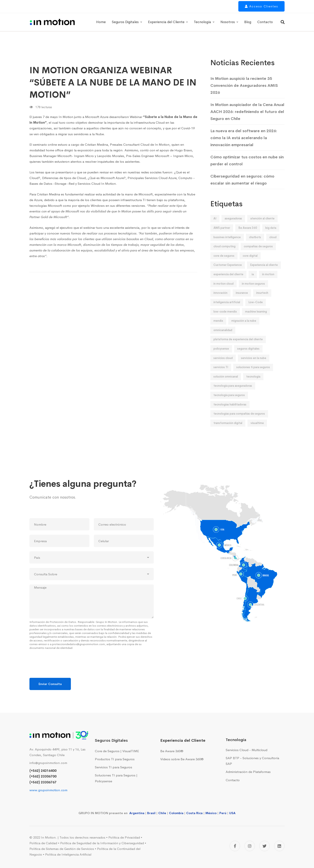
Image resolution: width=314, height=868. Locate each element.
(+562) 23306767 (43, 782)
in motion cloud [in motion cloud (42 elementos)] (224, 292)
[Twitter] (265, 846)
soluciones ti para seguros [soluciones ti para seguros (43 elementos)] (253, 375)
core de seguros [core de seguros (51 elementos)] (224, 264)
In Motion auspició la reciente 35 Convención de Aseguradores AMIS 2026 (244, 85)
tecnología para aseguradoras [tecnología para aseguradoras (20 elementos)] (233, 394)
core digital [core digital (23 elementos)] (250, 264)
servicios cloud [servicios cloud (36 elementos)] (223, 366)
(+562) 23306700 (43, 776)
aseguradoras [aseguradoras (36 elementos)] (233, 227)
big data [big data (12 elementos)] (271, 236)
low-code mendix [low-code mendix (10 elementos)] (225, 320)
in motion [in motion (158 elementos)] (268, 283)
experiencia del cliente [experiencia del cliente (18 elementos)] (228, 283)
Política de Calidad (43, 843)
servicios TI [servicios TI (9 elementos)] (221, 375)
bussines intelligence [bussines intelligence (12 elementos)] (227, 245)
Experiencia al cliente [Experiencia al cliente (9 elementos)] (264, 273)
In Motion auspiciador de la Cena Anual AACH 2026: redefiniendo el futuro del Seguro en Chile (247, 112)
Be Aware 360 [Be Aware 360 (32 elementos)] (248, 236)
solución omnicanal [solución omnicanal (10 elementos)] (226, 385)
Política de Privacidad (124, 837)
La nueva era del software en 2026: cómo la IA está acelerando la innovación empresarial (244, 138)
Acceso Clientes (261, 8)
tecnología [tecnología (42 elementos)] (253, 385)
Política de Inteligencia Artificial (68, 854)
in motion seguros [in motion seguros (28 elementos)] (253, 292)
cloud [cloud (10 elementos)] (273, 245)
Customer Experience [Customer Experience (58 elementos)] (228, 273)
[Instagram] (250, 846)
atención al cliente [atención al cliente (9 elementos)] (262, 227)
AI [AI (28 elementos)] (215, 227)
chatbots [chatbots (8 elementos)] (255, 245)
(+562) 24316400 (43, 771)
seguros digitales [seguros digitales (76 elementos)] (248, 357)
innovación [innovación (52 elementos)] (220, 301)
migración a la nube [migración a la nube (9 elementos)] (244, 329)
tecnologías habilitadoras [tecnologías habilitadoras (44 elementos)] (230, 413)
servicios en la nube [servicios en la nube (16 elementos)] (254, 366)
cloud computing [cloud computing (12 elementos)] (224, 255)
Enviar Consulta (50, 684)
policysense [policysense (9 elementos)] (221, 357)
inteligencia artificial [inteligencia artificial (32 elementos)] (227, 310)
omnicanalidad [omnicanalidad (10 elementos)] (223, 338)
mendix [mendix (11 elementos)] (218, 329)
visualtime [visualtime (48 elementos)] (257, 431)
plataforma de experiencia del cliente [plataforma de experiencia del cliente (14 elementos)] (238, 348)
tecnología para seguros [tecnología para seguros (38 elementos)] (229, 403)
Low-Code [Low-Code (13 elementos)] (256, 310)
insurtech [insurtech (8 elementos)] (262, 301)
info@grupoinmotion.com (48, 763)
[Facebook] (235, 846)
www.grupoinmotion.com (48, 790)
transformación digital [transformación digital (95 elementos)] (228, 431)
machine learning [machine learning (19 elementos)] (256, 320)
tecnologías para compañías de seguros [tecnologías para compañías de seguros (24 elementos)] (239, 422)
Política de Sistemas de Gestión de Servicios (62, 849)
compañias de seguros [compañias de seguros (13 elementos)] (258, 255)
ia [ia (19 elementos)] (253, 283)
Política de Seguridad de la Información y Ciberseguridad (102, 843)
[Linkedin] (279, 846)
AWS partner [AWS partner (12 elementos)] (222, 236)
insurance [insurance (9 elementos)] (242, 301)
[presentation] (63, 671)
